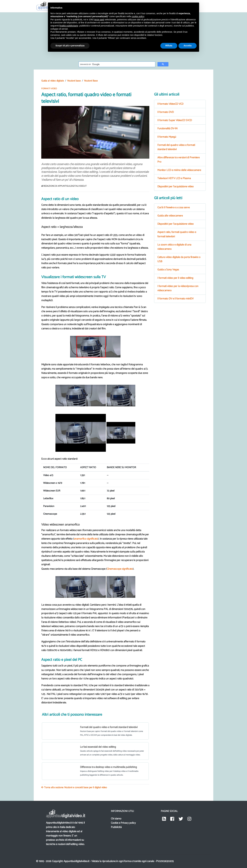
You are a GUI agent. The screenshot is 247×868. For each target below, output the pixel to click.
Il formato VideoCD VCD (170, 104)
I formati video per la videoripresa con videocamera (178, 288)
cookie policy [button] (138, 16)
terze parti (99, 20)
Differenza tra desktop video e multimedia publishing (108, 767)
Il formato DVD (166, 112)
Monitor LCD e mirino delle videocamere (179, 170)
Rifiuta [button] (169, 46)
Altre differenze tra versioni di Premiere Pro (178, 160)
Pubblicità (116, 826)
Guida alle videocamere (170, 216)
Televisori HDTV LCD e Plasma (174, 178)
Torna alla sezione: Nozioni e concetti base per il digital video (74, 787)
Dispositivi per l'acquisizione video (175, 187)
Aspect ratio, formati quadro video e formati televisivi (177, 234)
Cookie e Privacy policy (123, 822)
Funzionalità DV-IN (167, 129)
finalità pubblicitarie (69, 26)
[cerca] (117, 64)
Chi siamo (116, 818)
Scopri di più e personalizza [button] (70, 46)
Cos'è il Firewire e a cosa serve (174, 208)
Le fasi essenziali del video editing (98, 747)
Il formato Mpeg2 (167, 137)
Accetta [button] (188, 46)
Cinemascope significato (120, 569)
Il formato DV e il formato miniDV (175, 299)
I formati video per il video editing (175, 278)
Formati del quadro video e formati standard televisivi (109, 727)
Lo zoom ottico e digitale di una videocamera (174, 247)
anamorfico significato (86, 539)
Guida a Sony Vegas (168, 270)
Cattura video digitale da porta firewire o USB (179, 259)
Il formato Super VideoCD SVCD (175, 120)
